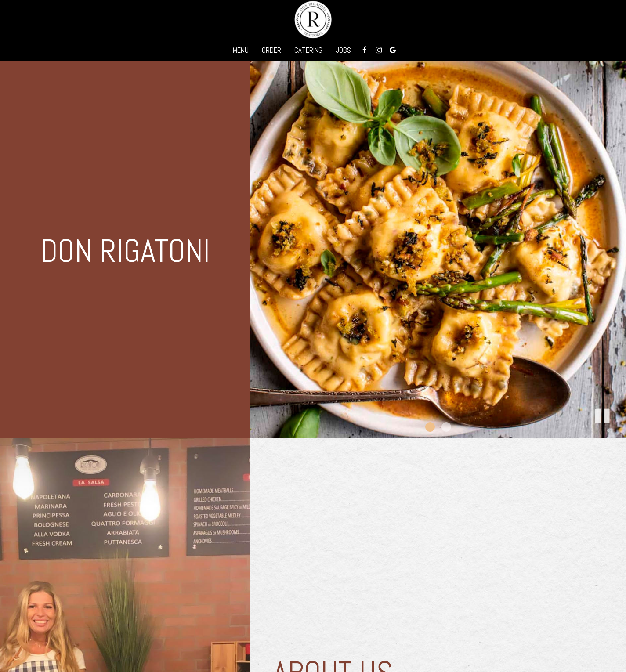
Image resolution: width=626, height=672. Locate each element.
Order (271, 51)
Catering (308, 51)
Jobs (343, 51)
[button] (602, 414)
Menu (241, 51)
